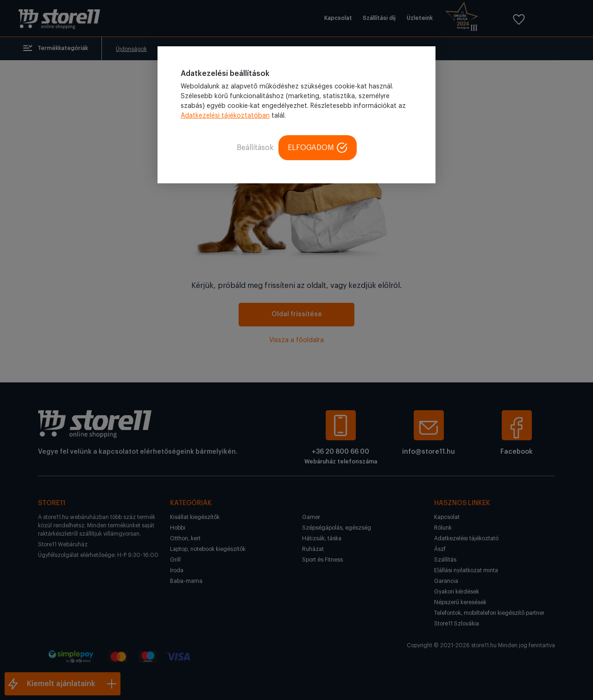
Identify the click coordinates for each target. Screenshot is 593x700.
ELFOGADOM (318, 148)
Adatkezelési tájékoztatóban (225, 116)
